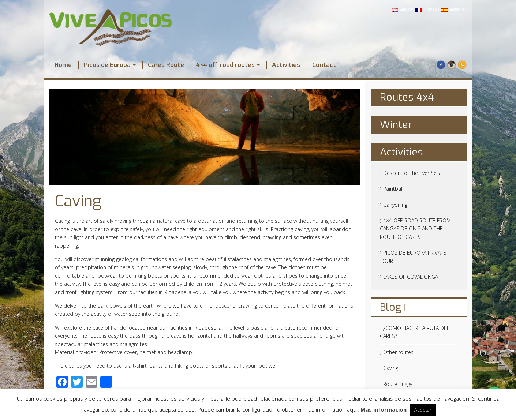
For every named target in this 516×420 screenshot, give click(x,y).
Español (453, 10)
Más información (384, 409)
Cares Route (166, 65)
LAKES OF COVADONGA (409, 277)
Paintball (392, 189)
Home (63, 65)
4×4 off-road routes (228, 65)
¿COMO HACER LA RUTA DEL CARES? (415, 332)
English (403, 10)
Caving (78, 201)
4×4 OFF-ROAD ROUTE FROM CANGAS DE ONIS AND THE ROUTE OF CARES (415, 229)
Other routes (397, 352)
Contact (324, 65)
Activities (286, 65)
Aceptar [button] (423, 410)
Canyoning (394, 205)
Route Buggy (396, 384)
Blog (394, 307)
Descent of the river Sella (411, 173)
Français (427, 10)
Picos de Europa (110, 65)
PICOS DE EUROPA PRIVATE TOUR (413, 257)
